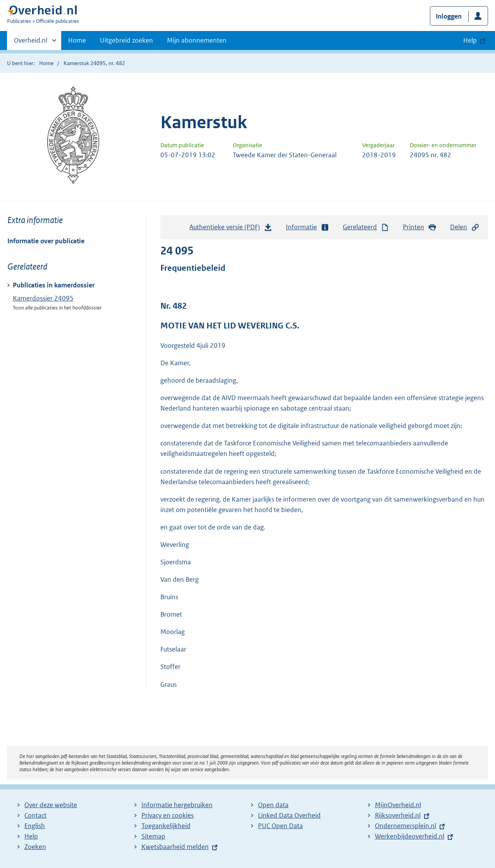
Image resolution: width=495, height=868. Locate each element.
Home (77, 40)
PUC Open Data (280, 826)
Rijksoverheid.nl (398, 815)
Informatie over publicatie (46, 241)
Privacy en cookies (168, 815)
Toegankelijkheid (166, 826)
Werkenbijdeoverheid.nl (410, 836)
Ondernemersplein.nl (406, 826)
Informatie (308, 227)
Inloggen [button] (449, 16)
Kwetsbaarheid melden (175, 847)
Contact (35, 815)
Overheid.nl (31, 43)
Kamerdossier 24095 (43, 298)
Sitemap (153, 836)
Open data (273, 805)
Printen (420, 227)
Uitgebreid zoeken (126, 40)
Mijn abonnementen (197, 40)
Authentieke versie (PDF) (231, 229)
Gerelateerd (366, 227)
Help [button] (470, 40)
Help (31, 836)
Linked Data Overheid (289, 815)
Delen (465, 227)
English (35, 826)
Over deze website (51, 805)
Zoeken (35, 847)
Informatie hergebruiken (177, 805)
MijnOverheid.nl (398, 805)
